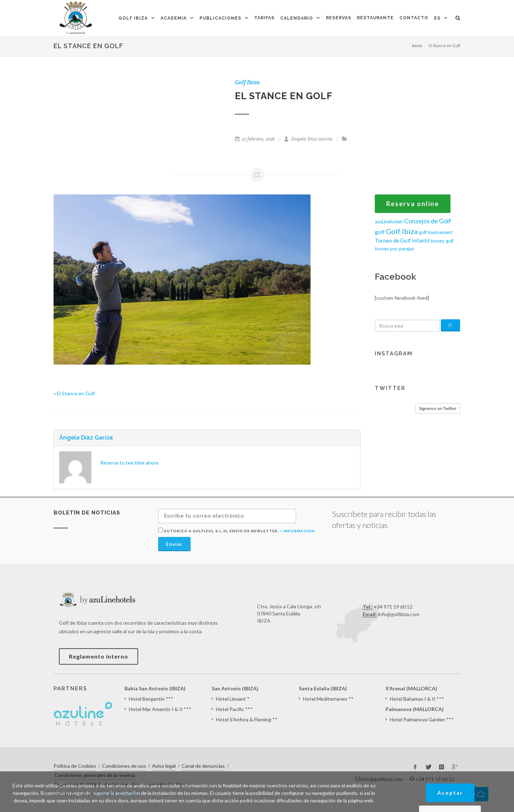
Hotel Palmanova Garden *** (422, 719)
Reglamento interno (99, 656)
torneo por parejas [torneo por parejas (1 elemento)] (394, 249)
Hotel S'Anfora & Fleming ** (247, 719)
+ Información (297, 531)
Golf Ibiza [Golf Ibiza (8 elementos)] (402, 231)
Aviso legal (164, 766)
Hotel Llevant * (233, 699)
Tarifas (264, 18)
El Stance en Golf (76, 393)
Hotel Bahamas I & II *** (417, 699)
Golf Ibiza (133, 18)
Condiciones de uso (124, 766)
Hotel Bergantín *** (151, 699)
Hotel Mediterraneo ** (328, 699)
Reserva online (413, 204)
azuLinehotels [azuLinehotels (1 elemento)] (389, 222)
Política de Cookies (75, 766)
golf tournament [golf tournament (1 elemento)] (435, 232)
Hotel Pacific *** (234, 709)
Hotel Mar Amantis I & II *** (160, 709)
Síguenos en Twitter (438, 408)
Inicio (417, 45)
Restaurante (375, 18)
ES (437, 18)
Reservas (339, 18)
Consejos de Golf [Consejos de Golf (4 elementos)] (428, 221)
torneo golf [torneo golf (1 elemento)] (442, 241)
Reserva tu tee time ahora (129, 463)
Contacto (414, 18)
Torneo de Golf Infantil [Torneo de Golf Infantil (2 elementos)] (402, 240)
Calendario (297, 18)
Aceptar (450, 793)
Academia (174, 18)
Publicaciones (220, 18)
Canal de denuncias (203, 766)
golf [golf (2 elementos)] (380, 232)
